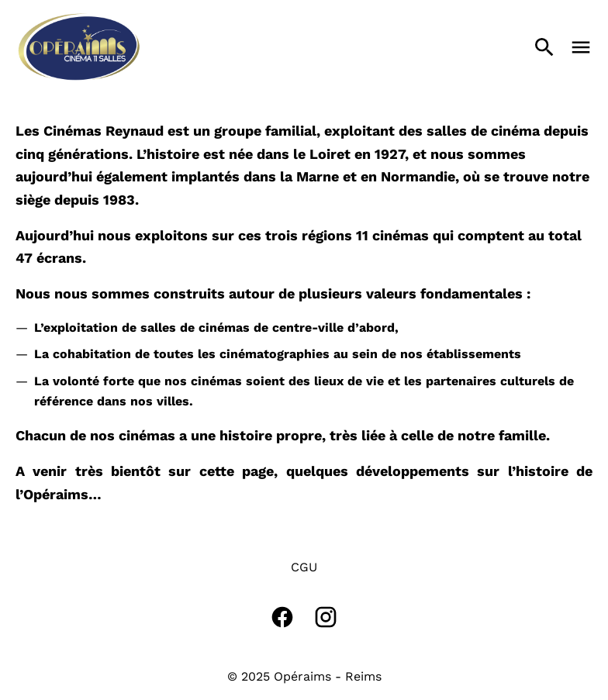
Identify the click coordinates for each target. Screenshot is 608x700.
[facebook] (282, 617)
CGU (304, 567)
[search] (544, 47)
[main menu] (581, 47)
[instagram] (326, 617)
